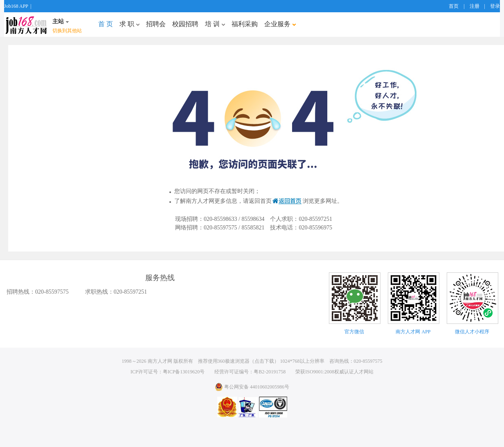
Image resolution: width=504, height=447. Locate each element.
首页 (454, 6)
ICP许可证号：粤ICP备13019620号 (168, 372)
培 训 (215, 24)
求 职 (129, 24)
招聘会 (156, 24)
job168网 (26, 25)
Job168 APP (16, 6)
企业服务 (280, 24)
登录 (495, 6)
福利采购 (245, 24)
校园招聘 (185, 24)
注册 (475, 6)
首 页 (106, 24)
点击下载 (264, 361)
